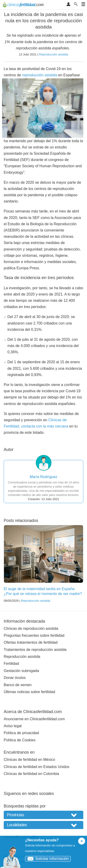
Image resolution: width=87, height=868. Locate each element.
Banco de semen (18, 685)
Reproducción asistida (54, 54)
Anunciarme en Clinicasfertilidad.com (34, 719)
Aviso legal (13, 726)
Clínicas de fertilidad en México (29, 760)
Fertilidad (11, 664)
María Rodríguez (43, 477)
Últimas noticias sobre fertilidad (29, 692)
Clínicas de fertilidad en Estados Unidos (37, 767)
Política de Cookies (20, 740)
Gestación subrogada (21, 671)
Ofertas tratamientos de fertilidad (31, 642)
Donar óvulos (15, 678)
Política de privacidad (21, 733)
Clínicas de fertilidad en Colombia (31, 774)
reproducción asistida (40, 75)
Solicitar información (47, 859)
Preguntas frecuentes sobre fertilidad (34, 635)
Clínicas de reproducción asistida (31, 628)
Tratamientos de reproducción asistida (35, 650)
